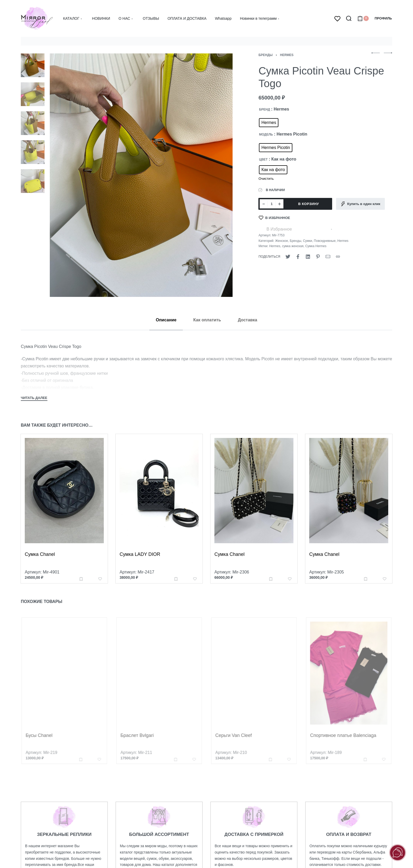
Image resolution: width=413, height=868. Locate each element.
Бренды (265, 55)
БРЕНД (264, 109)
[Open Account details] (383, 19)
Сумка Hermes (316, 246)
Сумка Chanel (40, 557)
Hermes (287, 55)
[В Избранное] (274, 218)
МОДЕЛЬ (266, 134)
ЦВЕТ (263, 159)
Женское (281, 241)
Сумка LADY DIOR (140, 560)
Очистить (266, 179)
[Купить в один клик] (360, 204)
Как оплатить (207, 320)
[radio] (269, 123)
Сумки (308, 241)
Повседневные (325, 241)
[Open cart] (363, 18)
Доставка (248, 320)
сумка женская (293, 246)
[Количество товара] (272, 204)
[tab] (166, 320)
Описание (166, 320)
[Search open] (349, 18)
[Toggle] (34, 398)
